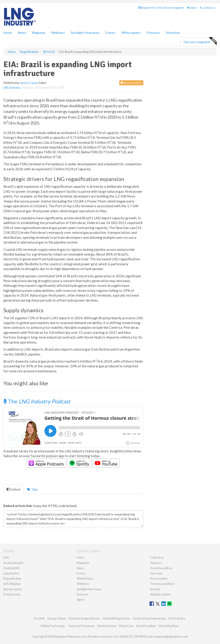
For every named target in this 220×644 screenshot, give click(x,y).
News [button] (22, 33)
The (37, 401)
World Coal (126, 626)
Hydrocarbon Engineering (149, 618)
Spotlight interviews (85, 33)
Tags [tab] (32, 489)
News (80, 568)
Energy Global (57, 618)
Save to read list (131, 83)
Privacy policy (159, 578)
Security (155, 589)
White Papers (85, 578)
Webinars (58, 33)
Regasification (12, 578)
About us (156, 563)
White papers (131, 33)
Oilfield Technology (53, 626)
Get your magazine (200, 41)
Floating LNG (12, 568)
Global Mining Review (116, 618)
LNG (6, 557)
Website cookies (161, 594)
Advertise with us (161, 568)
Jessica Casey (29, 83)
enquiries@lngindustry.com (171, 637)
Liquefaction (11, 573)
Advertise (173, 33)
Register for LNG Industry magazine (161, 8)
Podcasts (153, 33)
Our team (156, 573)
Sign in (192, 8)
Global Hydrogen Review (84, 618)
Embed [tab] (13, 489)
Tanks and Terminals (81, 626)
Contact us (208, 8)
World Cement (107, 626)
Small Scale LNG (13, 563)
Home (8, 33)
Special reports (13, 589)
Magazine (39, 33)
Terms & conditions (162, 584)
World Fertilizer (146, 626)
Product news (12, 594)
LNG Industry (12, 88)
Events (110, 33)
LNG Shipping (12, 584)
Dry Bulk (39, 618)
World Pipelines (169, 626)
